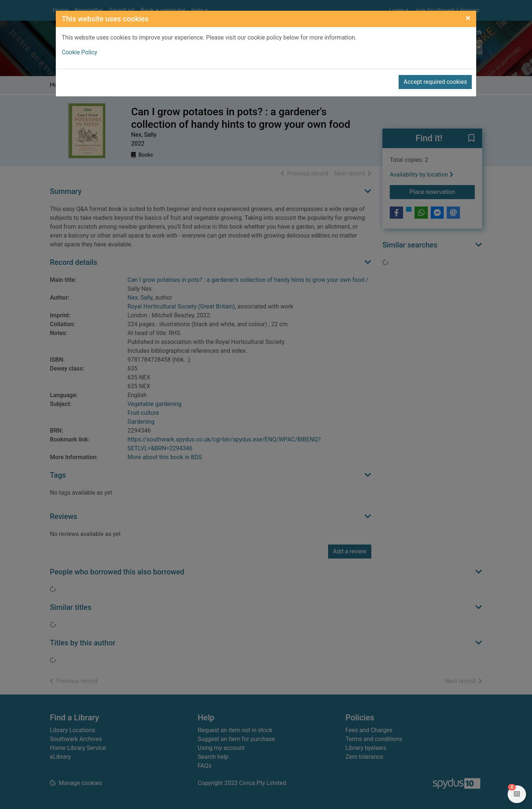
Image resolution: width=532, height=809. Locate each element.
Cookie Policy (79, 52)
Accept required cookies (435, 82)
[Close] (468, 18)
